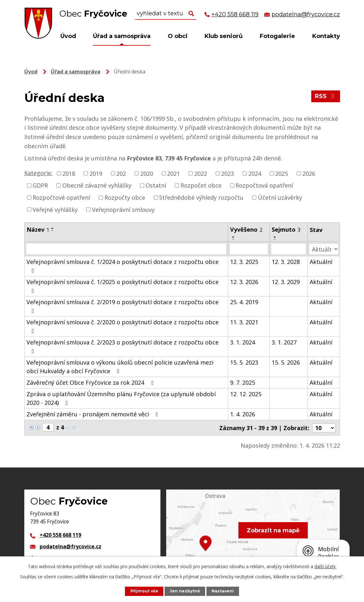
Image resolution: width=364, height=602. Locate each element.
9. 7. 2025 (243, 382)
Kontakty (326, 36)
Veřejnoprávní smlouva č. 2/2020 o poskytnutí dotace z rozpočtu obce (123, 326)
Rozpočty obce (125, 197)
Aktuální (321, 262)
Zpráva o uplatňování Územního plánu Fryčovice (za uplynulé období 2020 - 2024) (121, 398)
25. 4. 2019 (244, 302)
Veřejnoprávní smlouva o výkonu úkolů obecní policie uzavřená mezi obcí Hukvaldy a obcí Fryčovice (120, 367)
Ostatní (156, 185)
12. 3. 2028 (286, 262)
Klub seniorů (224, 36)
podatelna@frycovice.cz (70, 546)
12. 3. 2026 (244, 282)
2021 (174, 173)
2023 (228, 173)
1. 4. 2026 (243, 414)
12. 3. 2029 (286, 282)
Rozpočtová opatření (264, 185)
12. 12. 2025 (246, 394)
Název (38, 229)
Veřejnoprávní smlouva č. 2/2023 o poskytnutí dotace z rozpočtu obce (123, 346)
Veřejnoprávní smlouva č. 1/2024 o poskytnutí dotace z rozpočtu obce (123, 266)
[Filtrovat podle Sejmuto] (289, 249)
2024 (255, 173)
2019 (96, 173)
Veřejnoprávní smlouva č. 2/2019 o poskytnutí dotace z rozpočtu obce (123, 306)
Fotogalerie (277, 36)
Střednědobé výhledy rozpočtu (201, 197)
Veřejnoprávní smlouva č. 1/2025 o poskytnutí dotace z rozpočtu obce (123, 286)
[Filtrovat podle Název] (126, 249)
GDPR (40, 185)
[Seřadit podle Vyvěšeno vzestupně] (234, 237)
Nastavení (223, 591)
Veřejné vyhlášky (55, 209)
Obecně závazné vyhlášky (97, 185)
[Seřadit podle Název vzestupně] (53, 228)
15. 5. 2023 (244, 362)
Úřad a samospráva (122, 36)
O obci (178, 36)
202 (121, 173)
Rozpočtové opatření (61, 197)
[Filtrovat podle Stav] (324, 249)
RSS (325, 96)
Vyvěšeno (247, 229)
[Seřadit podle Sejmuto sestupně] (275, 239)
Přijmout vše (144, 591)
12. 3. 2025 (244, 262)
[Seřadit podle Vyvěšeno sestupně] (234, 239)
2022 (201, 173)
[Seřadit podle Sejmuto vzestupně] (275, 237)
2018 (69, 173)
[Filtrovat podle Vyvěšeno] (249, 249)
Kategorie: (38, 173)
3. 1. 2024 (243, 342)
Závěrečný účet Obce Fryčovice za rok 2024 (91, 382)
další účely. (325, 566)
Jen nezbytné (185, 591)
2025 (282, 173)
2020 (147, 173)
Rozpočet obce (201, 185)
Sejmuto (286, 229)
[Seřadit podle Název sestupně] (53, 231)
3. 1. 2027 (284, 342)
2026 (309, 173)
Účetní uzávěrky (280, 197)
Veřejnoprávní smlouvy (123, 209)
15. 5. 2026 (286, 362)
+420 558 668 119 (60, 535)
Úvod (68, 36)
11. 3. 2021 (244, 322)
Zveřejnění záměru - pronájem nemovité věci (94, 414)
